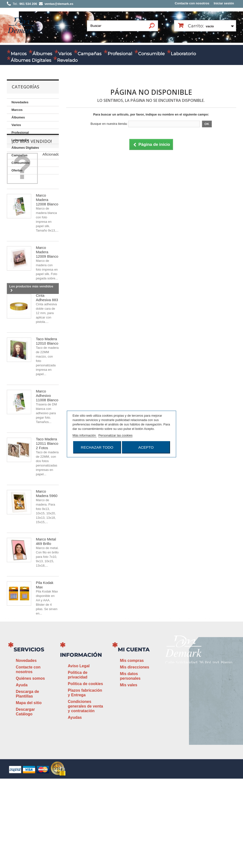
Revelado (67, 60)
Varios (65, 54)
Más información (85, 435)
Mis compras (132, 750)
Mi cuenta (134, 739)
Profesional (120, 54)
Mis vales (128, 774)
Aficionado (51, 202)
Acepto (146, 447)
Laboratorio (183, 54)
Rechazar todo (97, 447)
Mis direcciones (134, 757)
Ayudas (75, 807)
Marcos (19, 54)
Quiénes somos (30, 768)
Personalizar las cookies (115, 435)
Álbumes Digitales (31, 60)
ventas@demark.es (204, 778)
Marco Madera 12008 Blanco (47, 248)
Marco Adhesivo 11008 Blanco (47, 443)
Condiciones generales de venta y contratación (85, 796)
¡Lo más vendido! (32, 189)
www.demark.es (190, 787)
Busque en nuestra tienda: (109, 124)
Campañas (90, 54)
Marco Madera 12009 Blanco (47, 300)
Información (81, 744)
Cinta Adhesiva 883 (47, 345)
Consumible (151, 54)
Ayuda (22, 774)
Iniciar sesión (224, 3)
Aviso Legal (79, 755)
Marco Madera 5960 (47, 541)
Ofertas (17, 170)
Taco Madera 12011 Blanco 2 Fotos (47, 491)
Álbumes (42, 54)
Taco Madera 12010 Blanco (47, 389)
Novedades (20, 102)
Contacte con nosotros (192, 3)
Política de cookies (85, 773)
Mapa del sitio (29, 792)
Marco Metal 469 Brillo (46, 589)
